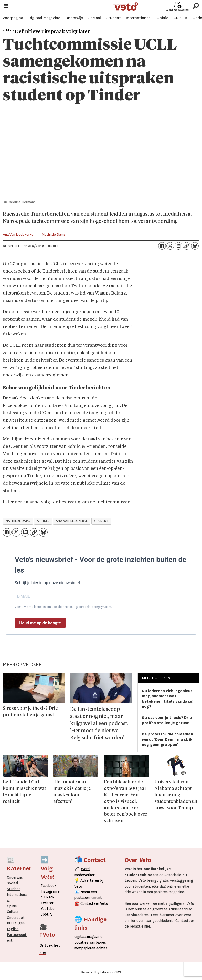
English (13, 929)
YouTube (48, 909)
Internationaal (139, 18)
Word (85, 869)
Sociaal (95, 18)
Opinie (162, 18)
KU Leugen (16, 923)
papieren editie (93, 948)
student (101, 521)
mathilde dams (18, 521)
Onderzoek (16, 918)
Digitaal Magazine (44, 18)
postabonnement (88, 898)
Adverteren (90, 880)
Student (114, 18)
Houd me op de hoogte (40, 623)
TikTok (49, 897)
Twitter (47, 903)
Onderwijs (74, 18)
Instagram (49, 891)
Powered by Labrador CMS (101, 972)
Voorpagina (13, 18)
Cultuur (180, 18)
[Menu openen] (6, 7)
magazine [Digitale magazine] (89, 937)
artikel (43, 521)
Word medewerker (178, 10)
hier (163, 915)
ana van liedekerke (72, 521)
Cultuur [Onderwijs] (13, 912)
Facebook (49, 886)
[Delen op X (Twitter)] (170, 246)
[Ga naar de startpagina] (126, 7)
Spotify (47, 914)
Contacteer (90, 903)
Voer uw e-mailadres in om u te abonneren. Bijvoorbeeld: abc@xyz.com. (63, 607)
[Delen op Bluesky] (195, 246)
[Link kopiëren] (187, 246)
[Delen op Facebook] (162, 246)
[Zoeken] (196, 6)
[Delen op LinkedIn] (178, 246)
